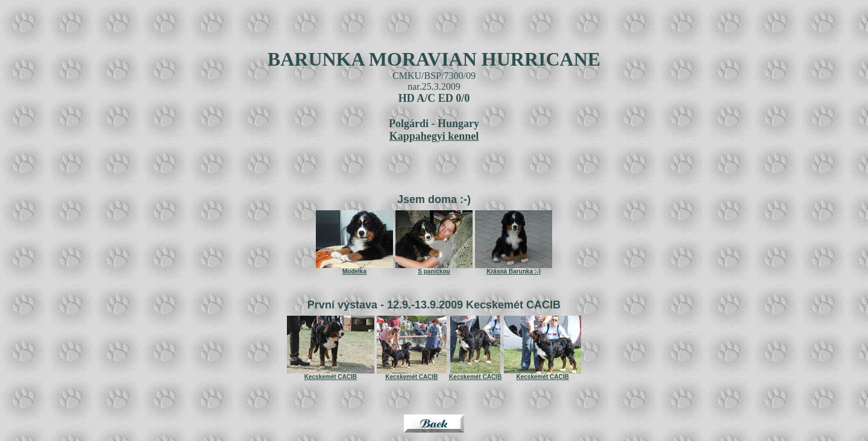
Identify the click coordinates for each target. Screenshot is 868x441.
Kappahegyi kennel (434, 136)
